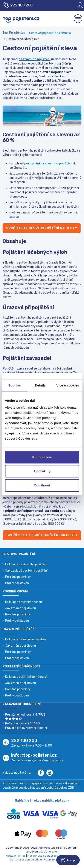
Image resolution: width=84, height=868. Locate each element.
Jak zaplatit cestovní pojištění (26, 571)
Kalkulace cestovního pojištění (26, 564)
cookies (24, 788)
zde (35, 438)
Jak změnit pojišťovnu (21, 608)
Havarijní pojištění (19, 629)
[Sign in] (77, 5)
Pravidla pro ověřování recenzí (26, 728)
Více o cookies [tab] (68, 385)
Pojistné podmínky (18, 577)
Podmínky (50, 860)
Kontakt (11, 856)
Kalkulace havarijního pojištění (26, 639)
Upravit (42, 471)
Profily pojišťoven (17, 583)
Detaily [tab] (40, 385)
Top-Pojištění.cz (14, 33)
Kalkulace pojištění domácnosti (27, 677)
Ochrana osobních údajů (26, 860)
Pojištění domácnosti (21, 666)
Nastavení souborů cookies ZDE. (52, 788)
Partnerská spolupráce (43, 856)
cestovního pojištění (35, 59)
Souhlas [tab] (15, 385)
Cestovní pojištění (19, 554)
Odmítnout (42, 485)
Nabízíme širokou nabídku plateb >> (42, 801)
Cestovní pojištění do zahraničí (50, 33)
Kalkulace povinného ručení (24, 602)
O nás (22, 856)
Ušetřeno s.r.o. (48, 852)
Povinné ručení (15, 591)
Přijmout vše (42, 457)
